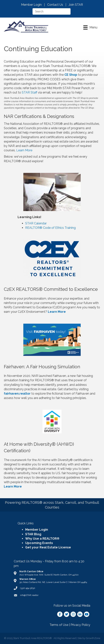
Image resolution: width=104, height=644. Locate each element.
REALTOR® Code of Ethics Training (50, 228)
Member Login (31, 5)
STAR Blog (33, 534)
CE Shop (71, 75)
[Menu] (90, 27)
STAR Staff (29, 92)
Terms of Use (59, 625)
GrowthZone (93, 638)
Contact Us (55, 5)
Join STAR (76, 5)
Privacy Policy (80, 625)
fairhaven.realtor (17, 394)
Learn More (24, 150)
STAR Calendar (36, 223)
